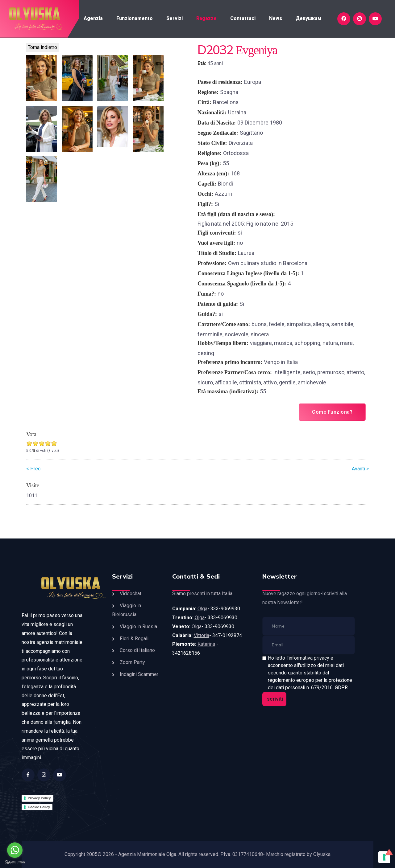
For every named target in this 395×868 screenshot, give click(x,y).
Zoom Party (132, 662)
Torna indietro (42, 47)
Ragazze (206, 18)
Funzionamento (135, 18)
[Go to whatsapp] (15, 850)
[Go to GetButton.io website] (15, 862)
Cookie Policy (39, 807)
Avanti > (360, 469)
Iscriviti (274, 699)
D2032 (215, 50)
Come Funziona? (332, 412)
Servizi (175, 18)
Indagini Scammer (139, 674)
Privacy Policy (39, 798)
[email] (309, 645)
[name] (309, 626)
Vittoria (202, 635)
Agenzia (93, 18)
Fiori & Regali (134, 639)
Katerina (206, 644)
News (276, 18)
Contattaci (243, 18)
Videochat (131, 594)
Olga (202, 609)
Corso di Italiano (137, 650)
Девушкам (308, 18)
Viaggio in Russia (138, 626)
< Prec (33, 469)
